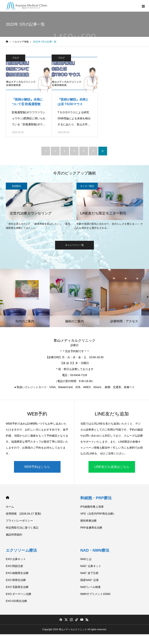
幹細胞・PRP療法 (96, 498)
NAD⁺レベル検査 (91, 587)
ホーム (10, 507)
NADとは (86, 559)
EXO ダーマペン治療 (19, 594)
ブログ (16, 58)
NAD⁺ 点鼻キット (91, 566)
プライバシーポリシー (19, 521)
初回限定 (16, 186)
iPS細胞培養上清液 (92, 507)
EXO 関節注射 (14, 566)
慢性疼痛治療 (88, 521)
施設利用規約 (14, 535)
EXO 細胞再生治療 (17, 573)
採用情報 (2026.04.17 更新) (23, 514)
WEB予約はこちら (37, 467)
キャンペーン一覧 (74, 245)
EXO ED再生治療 (16, 601)
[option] (39, 207)
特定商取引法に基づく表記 (22, 528)
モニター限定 (87, 186)
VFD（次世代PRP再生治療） (98, 514)
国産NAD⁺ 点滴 (89, 580)
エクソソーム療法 (21, 550)
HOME (7, 498)
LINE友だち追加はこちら (112, 467)
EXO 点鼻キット (16, 559)
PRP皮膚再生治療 (91, 528)
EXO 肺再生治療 (16, 580)
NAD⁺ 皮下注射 (89, 573)
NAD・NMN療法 (95, 550)
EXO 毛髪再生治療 (17, 587)
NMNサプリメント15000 (95, 594)
